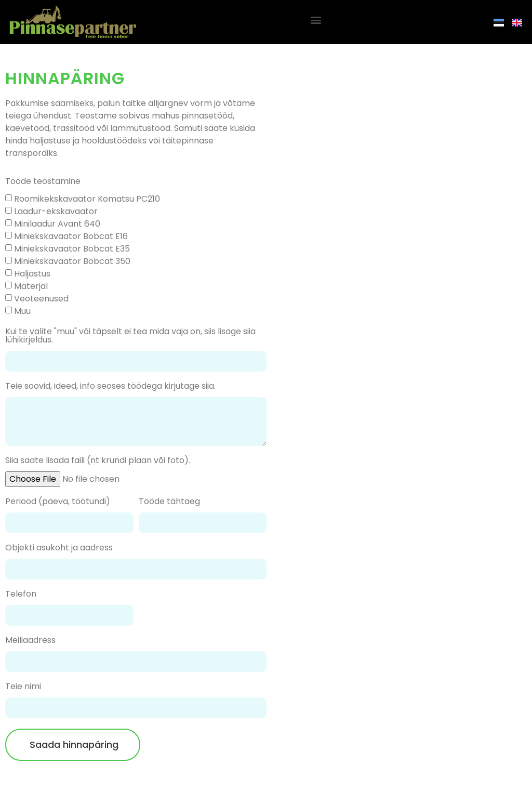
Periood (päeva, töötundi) (58, 502)
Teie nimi (23, 687)
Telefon (21, 595)
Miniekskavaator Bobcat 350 (72, 261)
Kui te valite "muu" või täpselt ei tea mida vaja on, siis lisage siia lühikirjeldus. (130, 337)
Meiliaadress (30, 641)
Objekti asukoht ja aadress (59, 549)
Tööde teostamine (43, 182)
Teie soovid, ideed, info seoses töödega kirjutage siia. (110, 387)
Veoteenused (41, 299)
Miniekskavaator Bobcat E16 (71, 236)
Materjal (31, 286)
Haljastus (32, 274)
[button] (316, 19)
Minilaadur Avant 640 (57, 224)
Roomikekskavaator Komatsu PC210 (87, 199)
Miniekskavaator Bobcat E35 (72, 249)
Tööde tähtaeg (169, 502)
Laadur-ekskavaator (56, 211)
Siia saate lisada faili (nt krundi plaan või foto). (98, 461)
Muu (22, 311)
